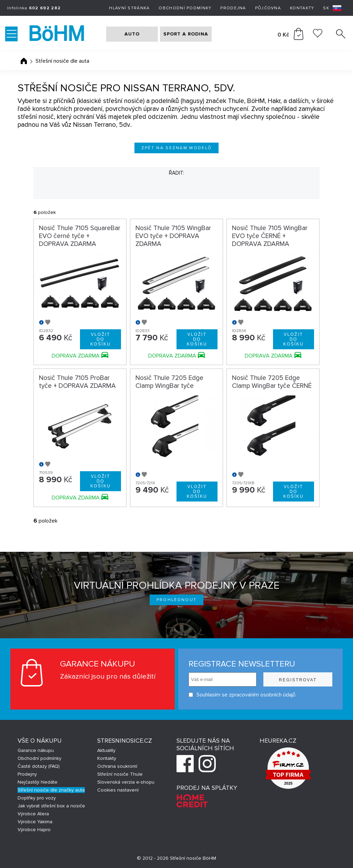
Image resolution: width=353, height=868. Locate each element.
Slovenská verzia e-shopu (126, 782)
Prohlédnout (177, 600)
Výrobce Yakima (35, 822)
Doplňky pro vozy (37, 798)
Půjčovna (268, 8)
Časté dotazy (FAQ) (39, 766)
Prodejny (27, 774)
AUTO (132, 34)
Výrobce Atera (33, 814)
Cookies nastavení (118, 790)
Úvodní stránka (24, 61)
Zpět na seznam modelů (177, 148)
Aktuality (106, 750)
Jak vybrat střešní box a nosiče (51, 806)
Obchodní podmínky (185, 8)
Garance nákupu (36, 750)
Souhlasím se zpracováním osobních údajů (242, 695)
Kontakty (302, 8)
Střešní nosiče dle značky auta (51, 790)
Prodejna (233, 8)
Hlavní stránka (129, 8)
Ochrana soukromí (117, 766)
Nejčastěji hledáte (38, 782)
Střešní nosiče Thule (120, 774)
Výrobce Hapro (34, 830)
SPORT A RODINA (186, 34)
